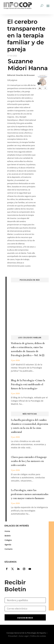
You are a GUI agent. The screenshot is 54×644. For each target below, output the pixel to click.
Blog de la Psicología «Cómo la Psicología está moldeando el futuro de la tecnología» (28, 385)
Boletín (8, 536)
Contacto (9, 549)
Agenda (8, 545)
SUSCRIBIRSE (25, 618)
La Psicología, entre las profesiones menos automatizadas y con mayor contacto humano (30, 494)
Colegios (8, 540)
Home (7, 531)
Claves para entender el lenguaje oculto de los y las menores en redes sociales (29, 461)
